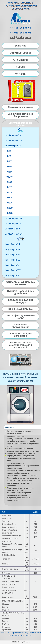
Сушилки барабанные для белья (21, 292)
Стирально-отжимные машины (20, 124)
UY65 (9, 151)
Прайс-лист (20, 46)
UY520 (9, 197)
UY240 (10, 177)
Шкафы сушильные (21, 309)
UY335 (9, 187)
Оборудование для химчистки (20, 335)
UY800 (9, 203)
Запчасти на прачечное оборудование (20, 115)
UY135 (9, 167)
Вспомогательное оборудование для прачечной (21, 345)
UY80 (9, 156)
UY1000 (10, 208)
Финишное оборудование (20, 326)
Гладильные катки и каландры (20, 301)
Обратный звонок (21, 53)
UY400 (9, 192)
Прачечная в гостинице (20, 107)
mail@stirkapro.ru (20, 37)
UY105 (9, 161)
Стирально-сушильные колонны (20, 283)
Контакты (21, 74)
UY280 (9, 182)
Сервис (20, 67)
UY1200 (10, 213)
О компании (21, 60)
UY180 (9, 172)
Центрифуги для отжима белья (20, 317)
